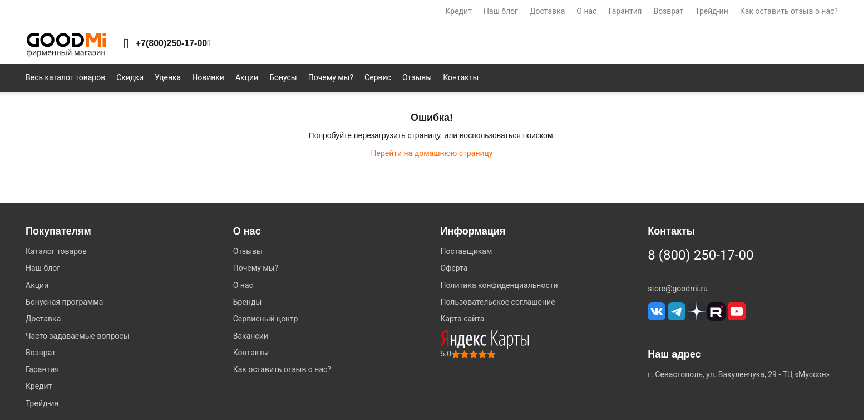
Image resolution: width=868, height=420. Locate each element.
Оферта (454, 268)
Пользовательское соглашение (498, 302)
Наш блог (501, 11)
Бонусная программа (64, 302)
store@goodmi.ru (678, 289)
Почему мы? (256, 268)
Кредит (459, 11)
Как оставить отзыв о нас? (789, 11)
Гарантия (625, 11)
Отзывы (248, 251)
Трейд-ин (711, 11)
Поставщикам (467, 251)
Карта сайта (463, 319)
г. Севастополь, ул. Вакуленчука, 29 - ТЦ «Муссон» (739, 374)
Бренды (248, 302)
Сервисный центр (266, 319)
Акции (37, 285)
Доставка (547, 11)
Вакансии (251, 336)
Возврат (668, 11)
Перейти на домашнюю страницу (431, 153)
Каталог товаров (56, 251)
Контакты (251, 353)
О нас (586, 11)
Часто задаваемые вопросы (78, 336)
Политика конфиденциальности (499, 285)
